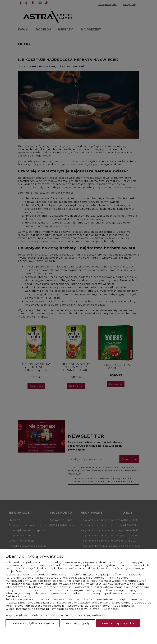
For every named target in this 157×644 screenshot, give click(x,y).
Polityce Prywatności (103, 609)
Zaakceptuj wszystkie (118, 623)
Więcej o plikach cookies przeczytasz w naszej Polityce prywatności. (56, 615)
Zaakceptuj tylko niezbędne (33, 623)
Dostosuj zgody (78, 623)
